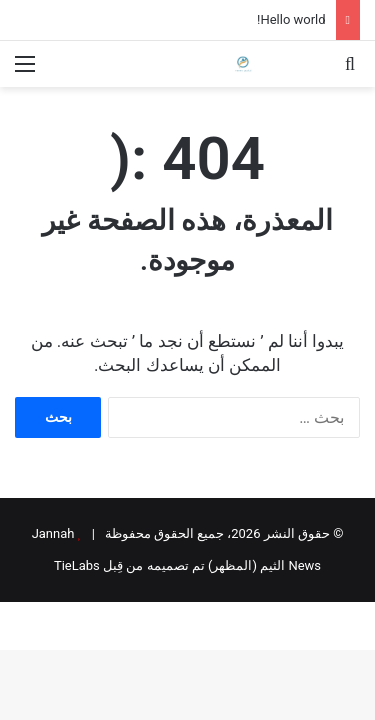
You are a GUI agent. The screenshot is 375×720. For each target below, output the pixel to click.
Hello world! (291, 19)
